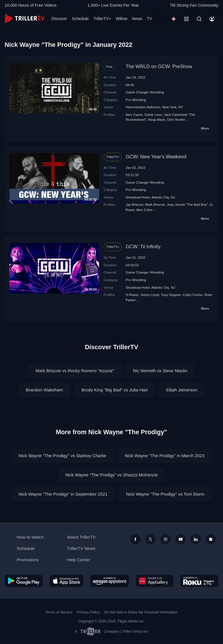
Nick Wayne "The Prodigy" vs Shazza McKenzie (112, 475)
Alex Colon (144, 210)
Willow (121, 19)
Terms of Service (59, 612)
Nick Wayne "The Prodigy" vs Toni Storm (165, 494)
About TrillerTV (81, 537)
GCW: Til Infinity (143, 247)
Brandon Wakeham (44, 390)
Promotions (28, 560)
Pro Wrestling (136, 100)
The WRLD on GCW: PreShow (159, 66)
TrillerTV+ (102, 19)
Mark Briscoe (155, 204)
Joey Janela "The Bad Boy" (187, 204)
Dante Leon (153, 115)
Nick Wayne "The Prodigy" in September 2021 (63, 494)
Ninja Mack (157, 119)
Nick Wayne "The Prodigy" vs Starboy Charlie (62, 456)
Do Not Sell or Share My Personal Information (141, 612)
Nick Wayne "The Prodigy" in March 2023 (165, 456)
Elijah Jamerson (182, 390)
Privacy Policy (88, 612)
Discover (59, 19)
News (137, 19)
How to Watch (30, 537)
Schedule (80, 19)
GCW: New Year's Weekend (156, 157)
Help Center (78, 560)
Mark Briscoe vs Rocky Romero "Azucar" (75, 371)
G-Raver (132, 295)
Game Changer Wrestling (145, 92)
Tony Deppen (171, 295)
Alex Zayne (134, 115)
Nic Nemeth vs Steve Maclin (160, 371)
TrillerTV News (81, 548)
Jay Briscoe (134, 204)
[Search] (199, 19)
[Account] (212, 19)
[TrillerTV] (25, 19)
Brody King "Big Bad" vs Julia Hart (115, 390)
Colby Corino (193, 295)
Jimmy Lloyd (150, 295)
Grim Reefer (176, 119)
